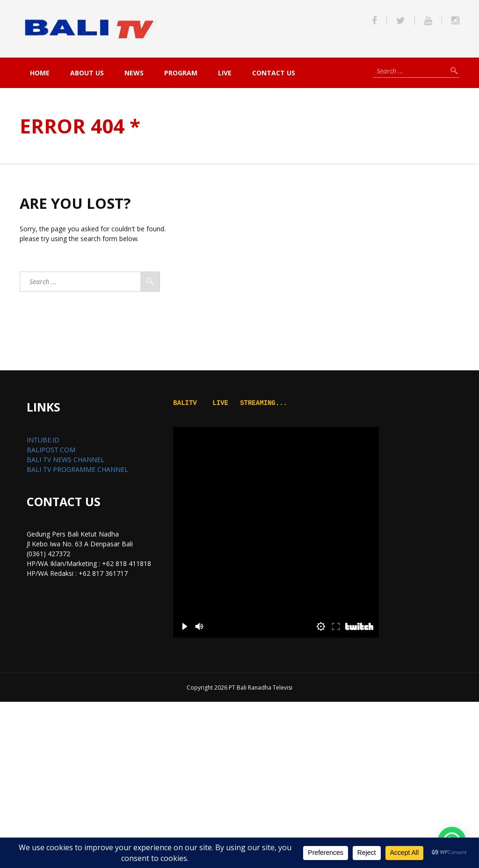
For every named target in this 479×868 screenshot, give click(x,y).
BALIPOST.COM (51, 450)
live (225, 73)
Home (40, 73)
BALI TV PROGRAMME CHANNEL (77, 469)
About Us (87, 73)
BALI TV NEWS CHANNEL (65, 460)
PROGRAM (181, 73)
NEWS (134, 73)
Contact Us (274, 73)
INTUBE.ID (43, 440)
